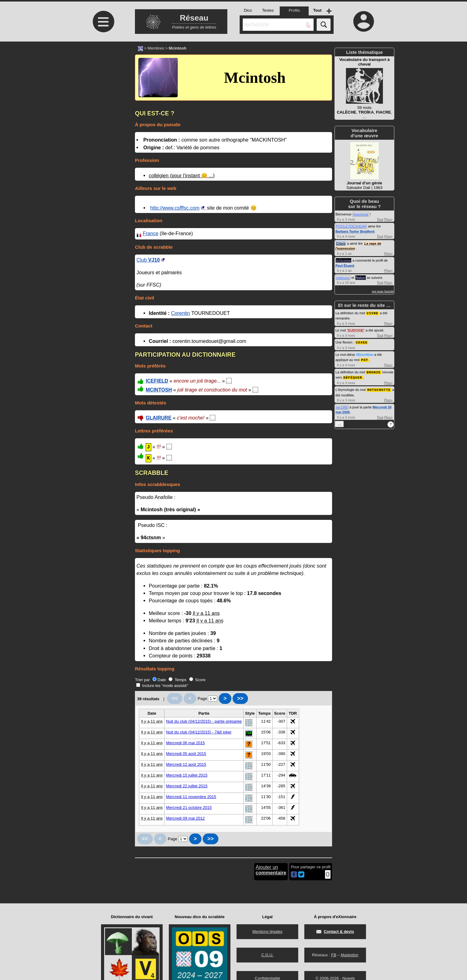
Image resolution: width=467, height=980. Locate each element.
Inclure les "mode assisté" (162, 686)
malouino (343, 278)
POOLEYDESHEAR (351, 226)
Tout (380, 219)
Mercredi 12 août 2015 (186, 764)
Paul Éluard (345, 266)
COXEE (362, 342)
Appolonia (361, 214)
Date (159, 680)
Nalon (361, 278)
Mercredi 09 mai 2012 (185, 818)
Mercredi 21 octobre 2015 (189, 807)
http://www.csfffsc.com (175, 208)
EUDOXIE (356, 330)
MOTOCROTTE (379, 388)
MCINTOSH (159, 390)
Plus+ (388, 219)
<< (175, 698)
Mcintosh (255, 78)
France (151, 233)
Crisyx (341, 243)
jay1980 (342, 405)
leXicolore (343, 260)
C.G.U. (267, 955)
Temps (177, 680)
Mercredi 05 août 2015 (186, 754)
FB (334, 955)
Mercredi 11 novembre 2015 (191, 797)
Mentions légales (267, 932)
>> (240, 698)
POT (365, 359)
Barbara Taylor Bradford (355, 231)
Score (197, 680)
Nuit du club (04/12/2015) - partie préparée (204, 721)
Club (148, 260)
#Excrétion (365, 354)
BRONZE (374, 371)
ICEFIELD (157, 381)
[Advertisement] (103, 93)
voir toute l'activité (383, 291)
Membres (156, 48)
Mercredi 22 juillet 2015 (187, 786)
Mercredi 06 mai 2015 (185, 743)
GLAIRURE (159, 418)
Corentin (180, 313)
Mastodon (349, 955)
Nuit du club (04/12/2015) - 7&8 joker (199, 732)
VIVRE (372, 313)
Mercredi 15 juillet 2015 (187, 775)
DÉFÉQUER (353, 376)
